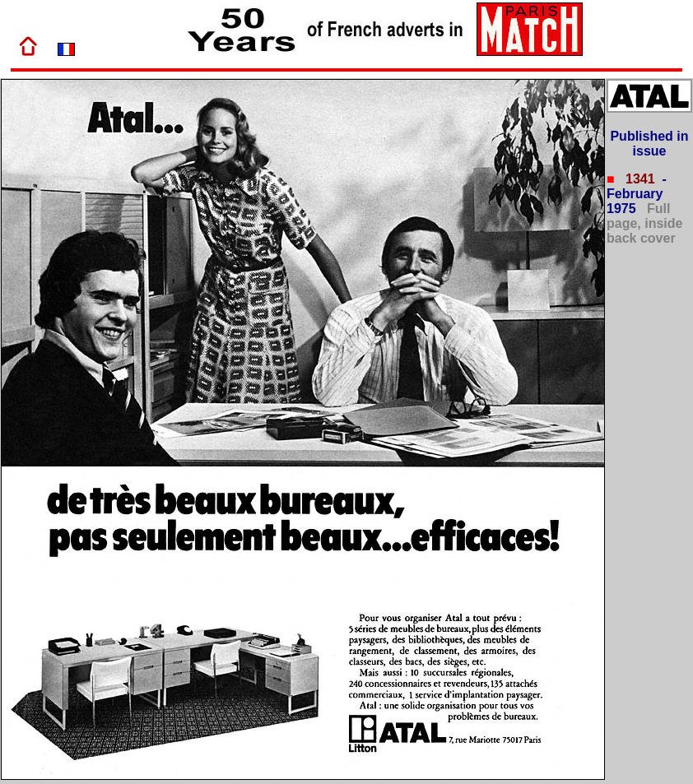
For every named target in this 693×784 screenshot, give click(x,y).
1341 (639, 179)
